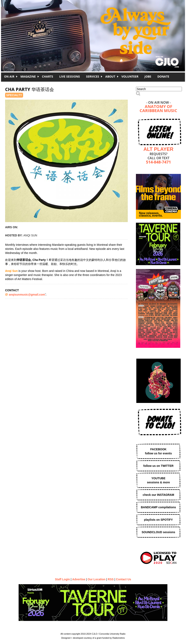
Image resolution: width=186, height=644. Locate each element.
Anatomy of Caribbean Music (158, 109)
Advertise (79, 579)
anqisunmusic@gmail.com (27, 295)
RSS (111, 579)
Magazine (28, 76)
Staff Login (62, 579)
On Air (9, 76)
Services (93, 76)
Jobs (148, 76)
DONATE (163, 76)
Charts (48, 76)
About (110, 76)
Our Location (97, 579)
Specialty (14, 95)
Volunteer (130, 76)
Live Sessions (70, 76)
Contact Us (123, 579)
